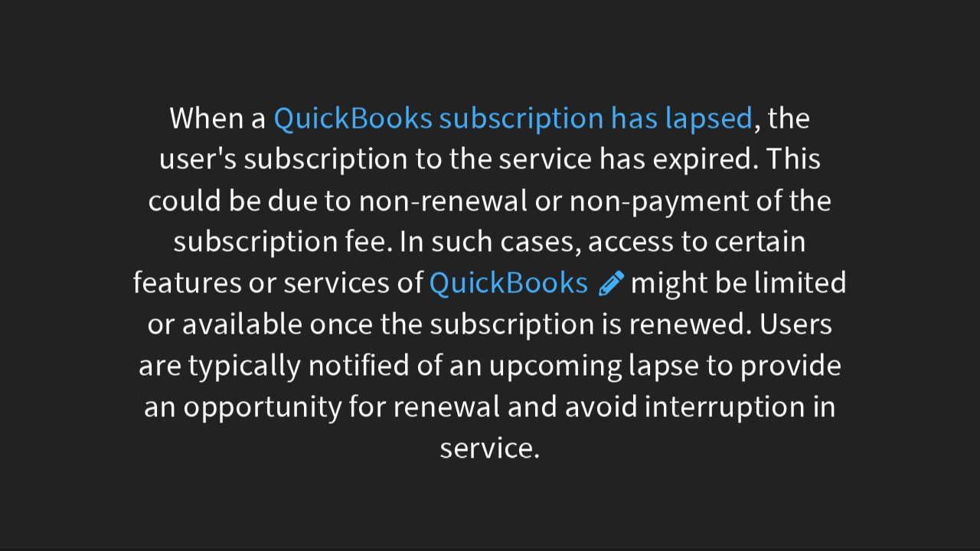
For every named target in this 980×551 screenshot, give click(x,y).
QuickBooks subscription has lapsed (513, 117)
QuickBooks (508, 283)
